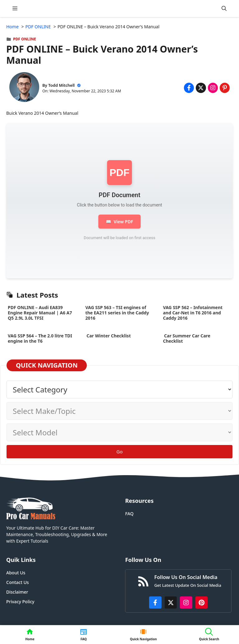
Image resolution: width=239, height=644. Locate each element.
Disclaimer (17, 592)
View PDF (119, 222)
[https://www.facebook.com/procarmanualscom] (155, 603)
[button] (224, 9)
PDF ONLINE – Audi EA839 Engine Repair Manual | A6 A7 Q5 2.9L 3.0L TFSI (40, 313)
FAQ (129, 514)
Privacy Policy (20, 602)
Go (119, 452)
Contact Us (18, 582)
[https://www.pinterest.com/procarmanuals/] (202, 603)
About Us (16, 573)
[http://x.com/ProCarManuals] (171, 603)
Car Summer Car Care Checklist (187, 338)
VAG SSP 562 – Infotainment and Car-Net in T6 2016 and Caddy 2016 (193, 313)
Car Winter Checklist (108, 336)
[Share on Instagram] (213, 88)
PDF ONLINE (25, 39)
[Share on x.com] (201, 88)
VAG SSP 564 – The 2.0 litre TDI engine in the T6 (40, 338)
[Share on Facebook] (189, 88)
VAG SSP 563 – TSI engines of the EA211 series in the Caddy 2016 (117, 313)
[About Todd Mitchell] (24, 88)
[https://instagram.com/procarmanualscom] (186, 603)
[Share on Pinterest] (225, 88)
